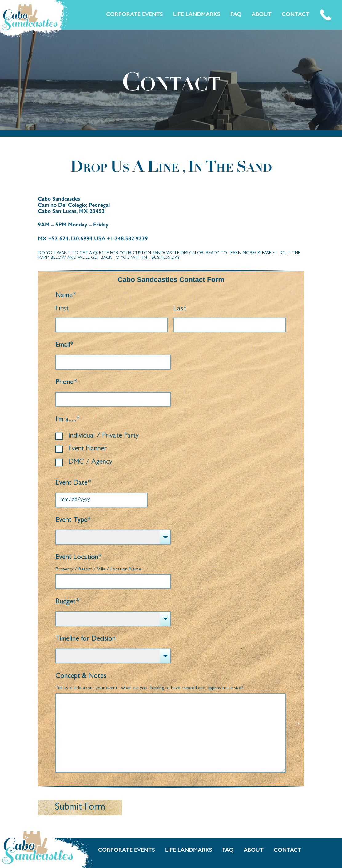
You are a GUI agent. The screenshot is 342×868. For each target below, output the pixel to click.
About (262, 14)
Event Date (73, 483)
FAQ (236, 14)
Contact (296, 14)
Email (64, 345)
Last (180, 309)
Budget (67, 602)
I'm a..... (68, 420)
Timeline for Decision (85, 639)
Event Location (79, 558)
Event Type (73, 520)
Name (66, 296)
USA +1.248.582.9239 (121, 238)
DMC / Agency (90, 462)
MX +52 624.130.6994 (66, 238)
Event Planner (87, 449)
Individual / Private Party (103, 436)
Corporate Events (135, 14)
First (62, 309)
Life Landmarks (197, 14)
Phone (66, 383)
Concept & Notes (81, 676)
